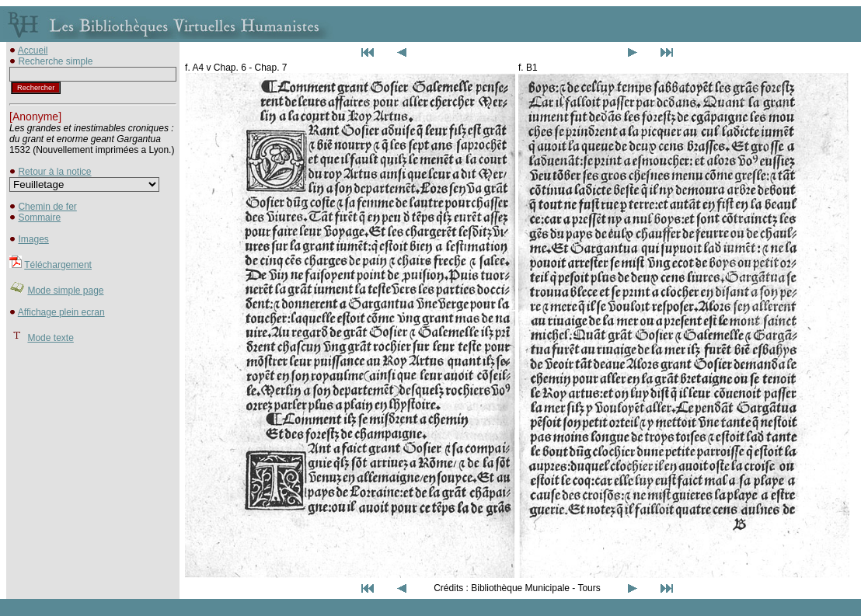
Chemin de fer (47, 207)
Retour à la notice (54, 172)
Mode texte (50, 338)
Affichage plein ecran (61, 312)
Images (33, 239)
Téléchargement (58, 265)
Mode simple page (65, 291)
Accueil (33, 50)
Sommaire (39, 218)
